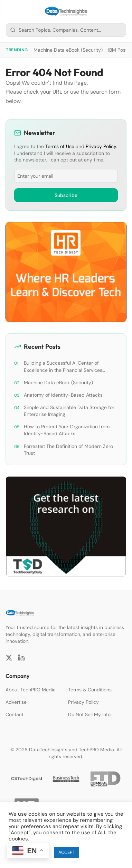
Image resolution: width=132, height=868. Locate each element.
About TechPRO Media (31, 690)
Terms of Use (60, 146)
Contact (15, 714)
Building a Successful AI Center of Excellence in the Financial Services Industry (63, 367)
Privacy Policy (101, 146)
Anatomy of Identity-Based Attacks (63, 395)
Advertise (16, 702)
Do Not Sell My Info (89, 714)
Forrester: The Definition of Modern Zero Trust (68, 450)
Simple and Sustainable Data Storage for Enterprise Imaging (69, 411)
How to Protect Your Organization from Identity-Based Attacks (67, 430)
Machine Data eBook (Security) (68, 50)
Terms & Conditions (90, 690)
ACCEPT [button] (67, 852)
